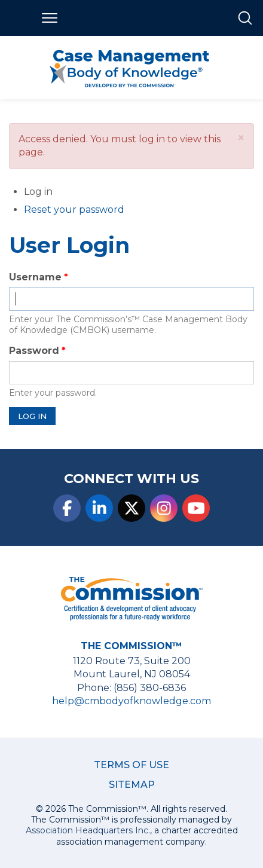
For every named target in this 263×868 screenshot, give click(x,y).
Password (34, 351)
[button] (241, 138)
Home (16, 18)
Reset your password (74, 210)
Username (35, 277)
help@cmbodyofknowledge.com (131, 701)
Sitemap (132, 785)
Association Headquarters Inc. (88, 830)
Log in (54, 192)
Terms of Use (131, 765)
